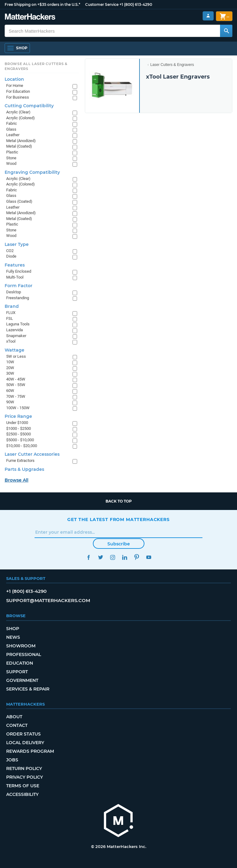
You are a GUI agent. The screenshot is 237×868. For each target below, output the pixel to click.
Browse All (17, 480)
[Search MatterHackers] (226, 31)
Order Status (23, 734)
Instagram (112, 557)
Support (17, 672)
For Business (18, 97)
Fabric (12, 123)
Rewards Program (30, 751)
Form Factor (19, 286)
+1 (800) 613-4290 (136, 4)
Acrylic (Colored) (21, 118)
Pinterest (137, 557)
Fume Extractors (20, 460)
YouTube (149, 557)
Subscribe (119, 544)
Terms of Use (23, 786)
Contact (17, 725)
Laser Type (17, 244)
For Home (15, 86)
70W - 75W (16, 396)
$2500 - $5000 (19, 434)
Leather (13, 135)
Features (15, 265)
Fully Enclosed (19, 271)
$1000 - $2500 (19, 428)
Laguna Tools (18, 324)
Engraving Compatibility (32, 172)
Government (22, 680)
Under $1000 (17, 423)
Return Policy (24, 768)
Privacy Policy (25, 777)
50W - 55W (16, 385)
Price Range (18, 416)
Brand (12, 306)
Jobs (12, 760)
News (13, 637)
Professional (24, 654)
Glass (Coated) (19, 201)
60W (10, 391)
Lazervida (15, 330)
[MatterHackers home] (30, 17)
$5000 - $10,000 (20, 440)
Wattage (15, 350)
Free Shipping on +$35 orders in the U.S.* (42, 4)
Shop (13, 629)
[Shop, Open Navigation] (17, 48)
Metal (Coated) (19, 146)
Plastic (12, 152)
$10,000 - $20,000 (22, 446)
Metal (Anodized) (21, 141)
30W (10, 373)
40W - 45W (16, 379)
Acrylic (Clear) (18, 112)
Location (14, 79)
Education (20, 663)
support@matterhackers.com (48, 600)
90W (10, 402)
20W (10, 368)
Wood (11, 163)
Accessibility (22, 794)
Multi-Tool (15, 277)
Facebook (88, 557)
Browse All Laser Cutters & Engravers (36, 66)
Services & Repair (28, 689)
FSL (10, 318)
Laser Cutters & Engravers (172, 65)
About (14, 717)
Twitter (100, 557)
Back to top (119, 501)
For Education (18, 91)
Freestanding (18, 298)
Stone (11, 158)
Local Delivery (25, 743)
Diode (11, 256)
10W (10, 362)
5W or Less (16, 356)
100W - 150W (18, 408)
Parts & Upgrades (24, 469)
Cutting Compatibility (29, 106)
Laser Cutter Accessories (32, 454)
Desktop (14, 292)
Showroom (21, 646)
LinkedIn (125, 557)
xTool (11, 341)
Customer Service (102, 4)
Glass (11, 129)
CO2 (10, 251)
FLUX (11, 313)
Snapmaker (16, 336)
